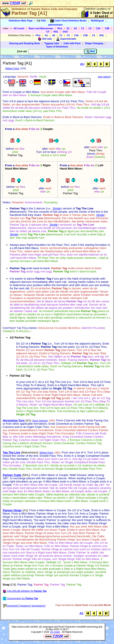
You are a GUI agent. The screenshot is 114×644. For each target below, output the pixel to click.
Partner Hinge (12, 510)
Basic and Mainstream (41, 28)
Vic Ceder (55, 632)
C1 (83, 28)
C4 (48, 32)
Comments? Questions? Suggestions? (24, 606)
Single (57, 208)
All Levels (19, 28)
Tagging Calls (52, 43)
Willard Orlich (12, 68)
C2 (90, 28)
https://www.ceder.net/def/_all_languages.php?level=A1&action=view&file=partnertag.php (57, 627)
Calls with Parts (72, 43)
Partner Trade (12, 475)
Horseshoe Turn (14, 420)
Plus (60, 28)
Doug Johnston (40, 421)
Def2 (65, 32)
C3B (107, 28)
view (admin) (104, 77)
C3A (98, 28)
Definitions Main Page (21, 21)
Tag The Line (12, 452)
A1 (68, 28)
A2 (75, 28)
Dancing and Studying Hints (25, 43)
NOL (56, 32)
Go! (91, 51)
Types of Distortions (57, 47)
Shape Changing (94, 43)
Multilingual (97, 21)
